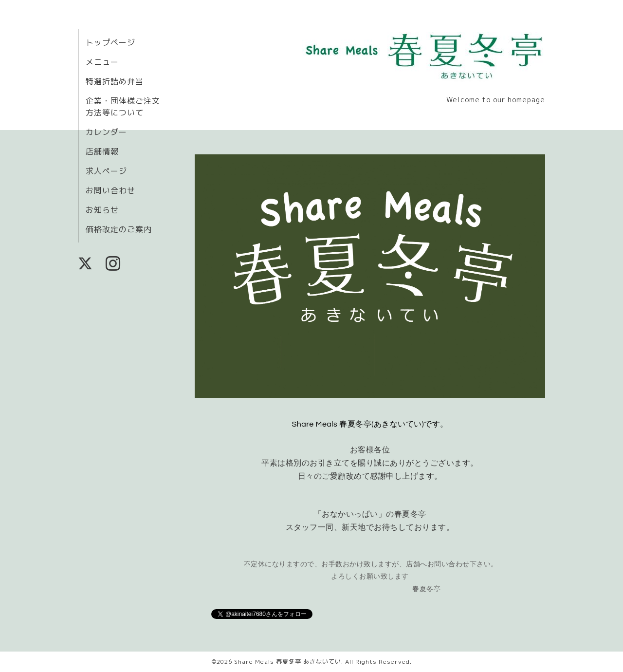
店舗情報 (102, 151)
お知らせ (102, 210)
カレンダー (106, 132)
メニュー (102, 62)
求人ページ (106, 171)
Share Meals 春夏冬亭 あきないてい (288, 662)
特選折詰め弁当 (115, 81)
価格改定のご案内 (119, 229)
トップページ (110, 42)
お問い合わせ (110, 190)
